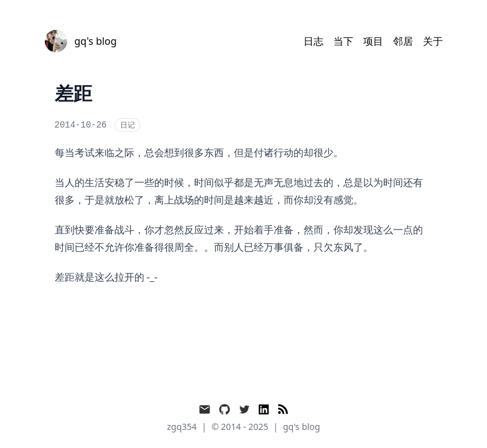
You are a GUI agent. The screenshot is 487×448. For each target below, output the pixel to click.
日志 (313, 41)
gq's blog (302, 427)
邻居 (403, 41)
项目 (373, 41)
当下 (343, 41)
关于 (433, 41)
